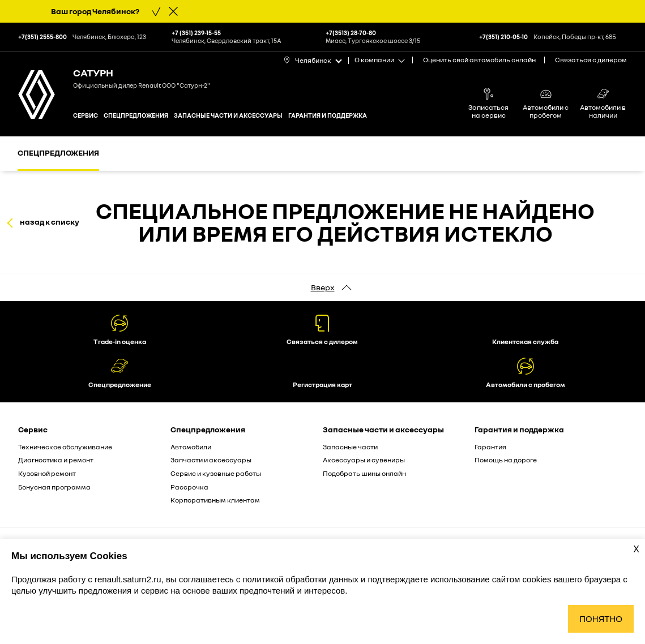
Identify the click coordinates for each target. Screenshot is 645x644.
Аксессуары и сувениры (364, 460)
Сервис (86, 115)
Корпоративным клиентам (215, 500)
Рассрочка (189, 487)
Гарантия (490, 447)
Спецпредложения (136, 115)
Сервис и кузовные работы (216, 473)
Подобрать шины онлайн (364, 473)
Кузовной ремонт (47, 473)
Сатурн (93, 72)
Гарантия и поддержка (328, 115)
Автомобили (191, 447)
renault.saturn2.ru (128, 579)
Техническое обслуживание (65, 447)
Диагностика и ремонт (56, 460)
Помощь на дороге (506, 460)
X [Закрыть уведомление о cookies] (636, 549)
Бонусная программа (54, 487)
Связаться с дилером (591, 60)
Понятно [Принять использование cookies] (601, 619)
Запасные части (350, 447)
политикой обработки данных (301, 579)
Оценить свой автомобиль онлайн (479, 60)
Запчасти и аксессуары (211, 460)
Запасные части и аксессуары (228, 115)
